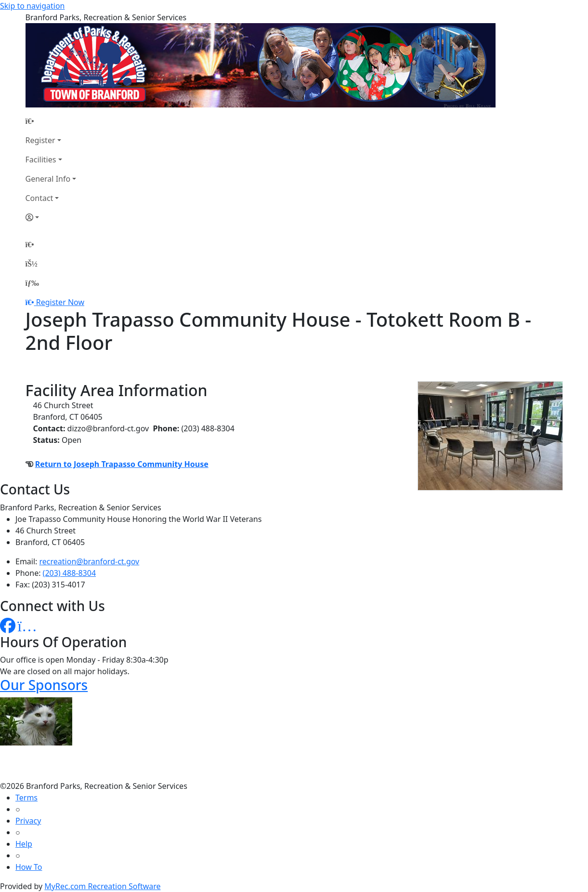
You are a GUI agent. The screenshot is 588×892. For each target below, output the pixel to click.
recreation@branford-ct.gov (90, 561)
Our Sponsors (44, 685)
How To (29, 867)
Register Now (60, 302)
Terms (26, 798)
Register (40, 140)
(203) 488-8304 (69, 573)
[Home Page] (51, 121)
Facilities (41, 160)
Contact (39, 198)
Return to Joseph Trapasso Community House (122, 464)
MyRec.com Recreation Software (102, 886)
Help (24, 844)
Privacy (28, 821)
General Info (48, 179)
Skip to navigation (32, 6)
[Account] (51, 217)
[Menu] (32, 283)
